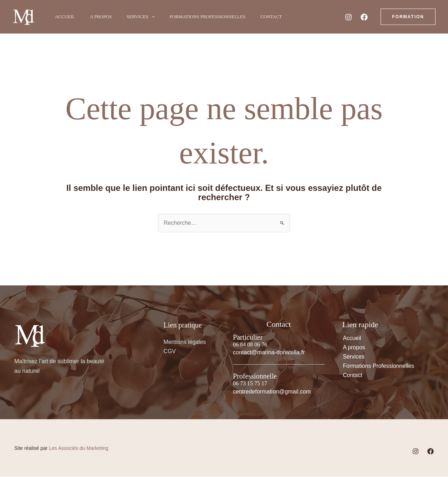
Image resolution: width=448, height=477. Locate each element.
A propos (104, 17)
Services (146, 17)
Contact (281, 17)
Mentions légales (185, 342)
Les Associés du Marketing (79, 448)
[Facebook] (364, 17)
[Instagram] (348, 17)
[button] (157, 17)
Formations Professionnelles (215, 17)
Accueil (66, 17)
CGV (170, 352)
